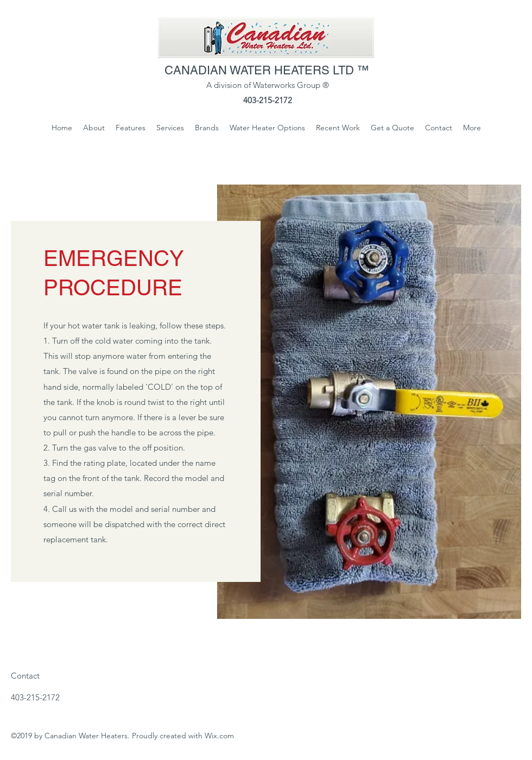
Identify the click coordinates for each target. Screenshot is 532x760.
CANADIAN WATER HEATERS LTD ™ (268, 70)
